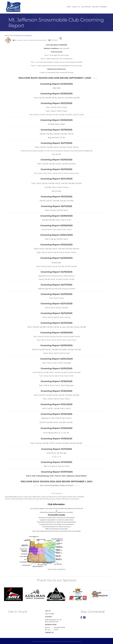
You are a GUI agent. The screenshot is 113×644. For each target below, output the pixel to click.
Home (69, 7)
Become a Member (99, 7)
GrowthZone (61, 569)
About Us (76, 7)
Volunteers (86, 7)
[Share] (61, 38)
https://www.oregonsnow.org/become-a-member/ (56, 512)
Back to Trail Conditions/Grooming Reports (18, 36)
